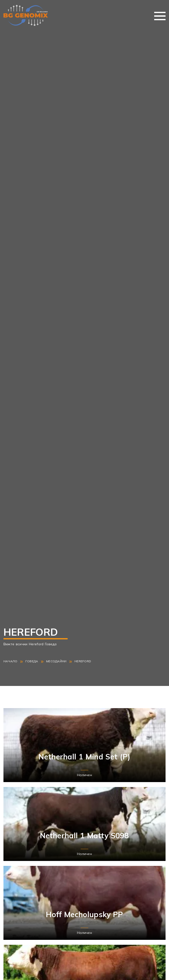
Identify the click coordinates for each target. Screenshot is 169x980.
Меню (160, 16)
